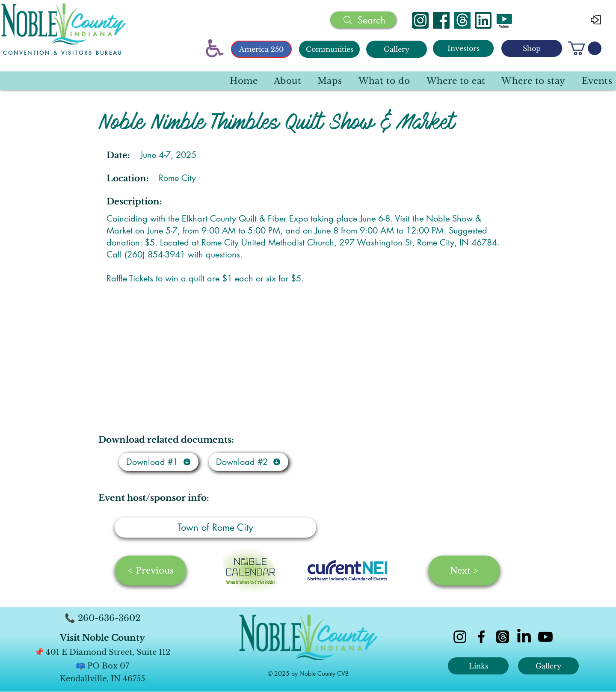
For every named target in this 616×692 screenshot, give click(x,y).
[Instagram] (420, 20)
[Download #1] (159, 462)
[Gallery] (397, 49)
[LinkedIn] (524, 637)
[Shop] (532, 48)
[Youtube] (545, 637)
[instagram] (460, 637)
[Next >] (464, 571)
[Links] (478, 666)
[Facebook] (441, 20)
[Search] (363, 20)
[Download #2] (249, 462)
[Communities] (329, 49)
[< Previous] (151, 571)
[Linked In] (483, 20)
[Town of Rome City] (215, 528)
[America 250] (261, 49)
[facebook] (481, 637)
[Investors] (463, 48)
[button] (585, 48)
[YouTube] (504, 20)
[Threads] (462, 20)
